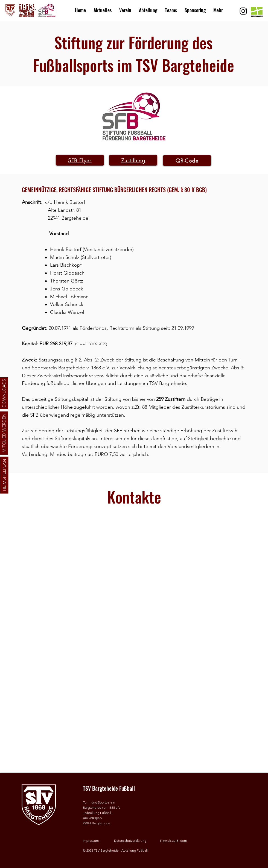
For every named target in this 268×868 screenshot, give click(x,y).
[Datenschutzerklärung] (132, 841)
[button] (125, 8)
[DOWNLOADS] (4, 393)
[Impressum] (97, 841)
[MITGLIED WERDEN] (4, 433)
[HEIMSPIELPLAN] (4, 475)
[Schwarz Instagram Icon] (243, 11)
